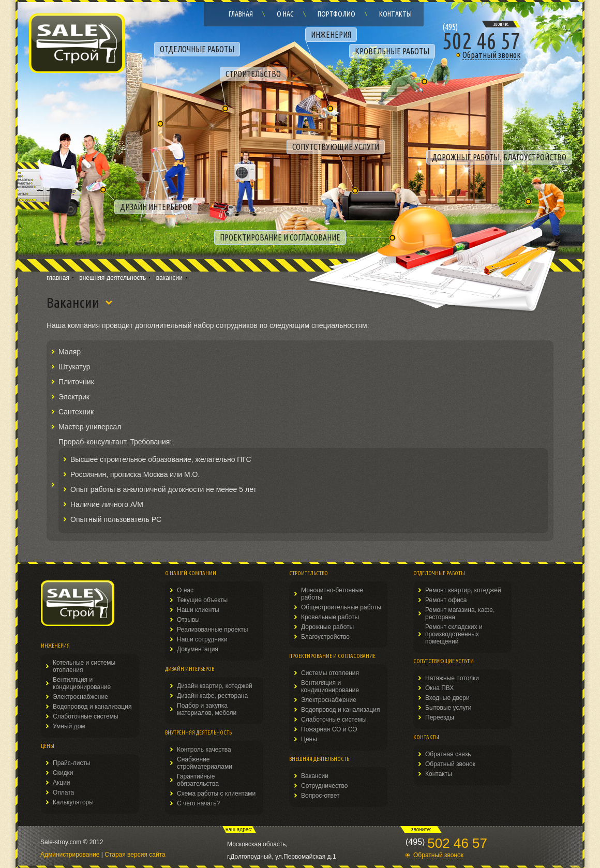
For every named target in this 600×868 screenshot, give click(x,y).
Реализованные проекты (212, 630)
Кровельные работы (330, 617)
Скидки (63, 773)
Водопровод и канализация (92, 707)
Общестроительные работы (341, 607)
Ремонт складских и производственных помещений (454, 634)
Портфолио (336, 14)
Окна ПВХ (439, 688)
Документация (198, 649)
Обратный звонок (450, 764)
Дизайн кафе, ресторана (212, 696)
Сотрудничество (324, 786)
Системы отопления (330, 673)
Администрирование (70, 855)
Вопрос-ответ (320, 796)
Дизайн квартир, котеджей (215, 686)
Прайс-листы (72, 763)
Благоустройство (325, 637)
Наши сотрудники (202, 639)
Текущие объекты (202, 600)
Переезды (440, 717)
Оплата (63, 792)
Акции (62, 783)
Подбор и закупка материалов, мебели (207, 709)
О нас (285, 14)
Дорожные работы (327, 627)
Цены (309, 739)
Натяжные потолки (452, 678)
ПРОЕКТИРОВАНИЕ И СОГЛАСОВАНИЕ (280, 237)
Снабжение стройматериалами (205, 763)
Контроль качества (204, 750)
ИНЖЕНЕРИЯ (331, 35)
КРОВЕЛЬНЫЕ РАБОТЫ (392, 51)
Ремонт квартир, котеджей (463, 590)
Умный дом (69, 726)
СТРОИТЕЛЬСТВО (253, 74)
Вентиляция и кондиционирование (82, 683)
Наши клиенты (198, 610)
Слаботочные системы (86, 716)
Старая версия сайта (135, 855)
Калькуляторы (73, 802)
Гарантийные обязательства (198, 780)
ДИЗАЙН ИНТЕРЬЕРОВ (156, 207)
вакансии (169, 278)
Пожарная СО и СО (329, 729)
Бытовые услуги (448, 708)
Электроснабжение (80, 697)
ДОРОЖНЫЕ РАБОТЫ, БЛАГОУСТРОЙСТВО (499, 157)
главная (58, 278)
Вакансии (315, 776)
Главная (241, 14)
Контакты (395, 14)
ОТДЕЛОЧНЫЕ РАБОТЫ (197, 49)
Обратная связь (448, 754)
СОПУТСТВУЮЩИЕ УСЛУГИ (336, 147)
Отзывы (188, 620)
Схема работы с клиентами (216, 794)
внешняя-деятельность (113, 278)
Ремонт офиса (446, 600)
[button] (481, 55)
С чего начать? (198, 803)
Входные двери (447, 698)
